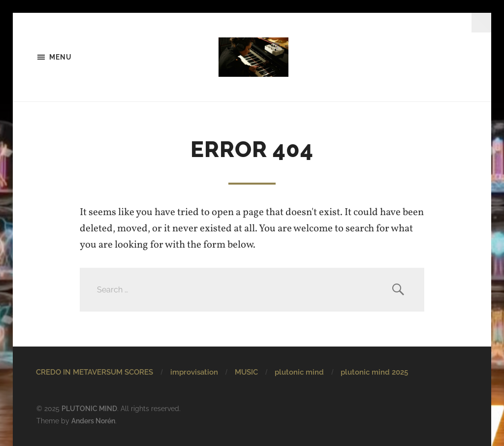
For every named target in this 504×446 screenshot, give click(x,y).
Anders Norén (93, 421)
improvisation (194, 372)
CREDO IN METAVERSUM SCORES (94, 372)
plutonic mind (299, 372)
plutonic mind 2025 (374, 372)
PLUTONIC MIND (89, 408)
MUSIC (246, 372)
